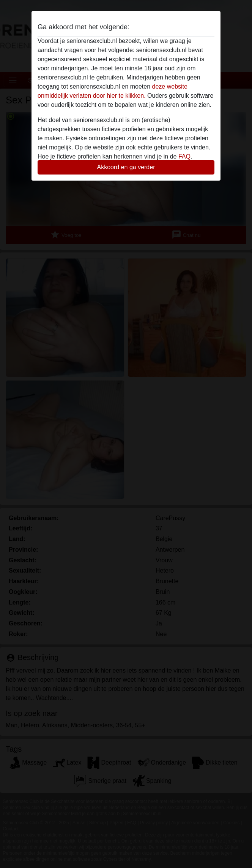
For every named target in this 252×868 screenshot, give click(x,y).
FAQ (184, 156)
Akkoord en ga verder (126, 167)
